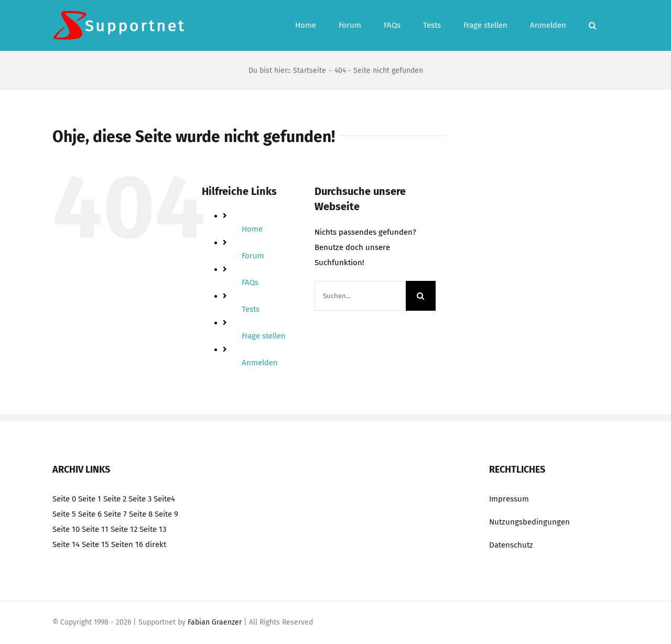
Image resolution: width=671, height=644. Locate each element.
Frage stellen (264, 336)
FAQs (250, 282)
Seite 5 (64, 514)
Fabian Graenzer (215, 622)
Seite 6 (90, 514)
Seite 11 (95, 529)
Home (252, 229)
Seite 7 (115, 514)
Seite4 (164, 499)
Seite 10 (66, 529)
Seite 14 (66, 544)
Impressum (509, 499)
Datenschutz (511, 545)
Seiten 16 (127, 544)
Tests (251, 309)
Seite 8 (141, 514)
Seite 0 (64, 499)
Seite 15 (95, 544)
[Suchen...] (360, 296)
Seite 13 (153, 529)
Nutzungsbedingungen (529, 522)
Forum (253, 256)
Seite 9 (166, 514)
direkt (156, 544)
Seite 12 (124, 529)
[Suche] (421, 296)
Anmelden (260, 363)
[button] (592, 25)
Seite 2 (115, 499)
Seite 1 (90, 499)
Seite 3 (140, 499)
